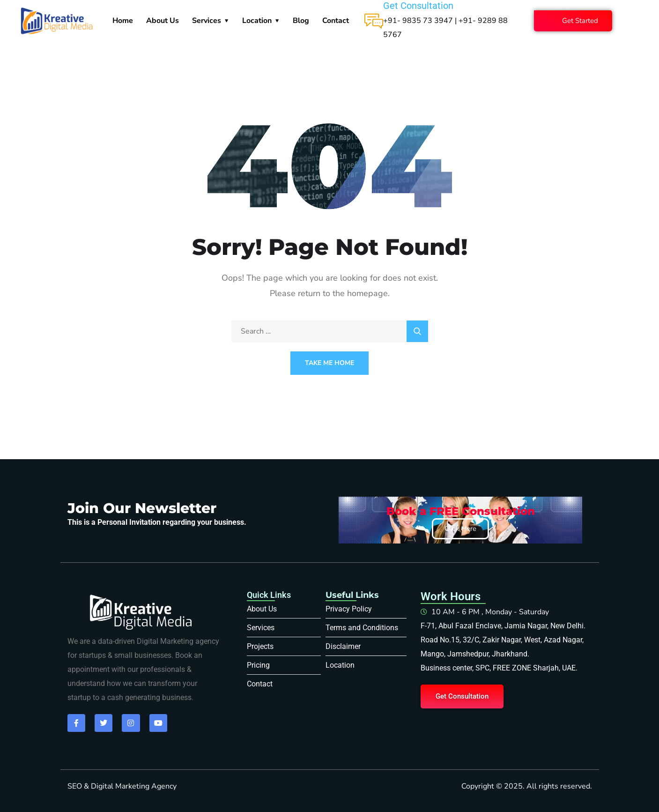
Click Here (460, 529)
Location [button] (257, 21)
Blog (301, 21)
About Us (163, 21)
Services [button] (207, 21)
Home (123, 21)
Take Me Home (329, 363)
